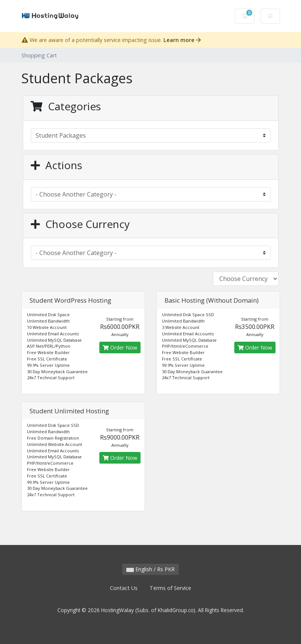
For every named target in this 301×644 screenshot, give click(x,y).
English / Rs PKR (150, 569)
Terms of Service (170, 588)
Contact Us (124, 588)
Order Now (120, 348)
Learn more (182, 40)
